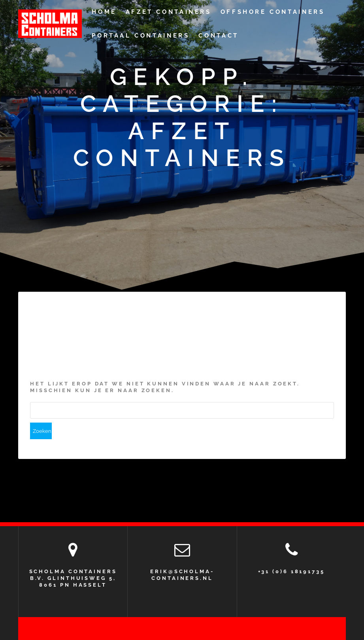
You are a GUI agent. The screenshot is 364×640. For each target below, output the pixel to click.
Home (104, 12)
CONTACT (218, 36)
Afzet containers (169, 12)
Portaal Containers (141, 36)
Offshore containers (273, 12)
